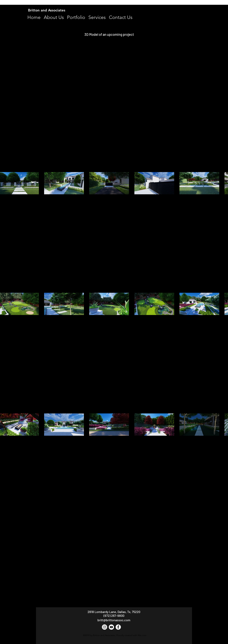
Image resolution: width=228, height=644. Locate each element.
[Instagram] (105, 627)
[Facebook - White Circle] (118, 627)
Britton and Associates (47, 10)
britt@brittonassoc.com (114, 620)
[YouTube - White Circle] (111, 627)
